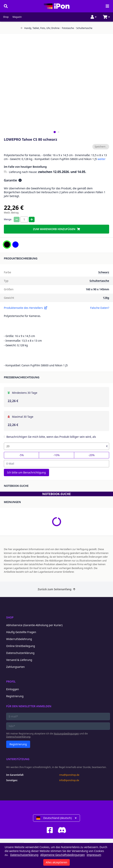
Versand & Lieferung (19, 660)
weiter (102, 159)
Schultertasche (84, 28)
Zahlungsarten (15, 667)
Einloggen (13, 689)
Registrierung (15, 696)
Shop (6, 17)
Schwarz (104, 272)
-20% (92, 455)
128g (106, 298)
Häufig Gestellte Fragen (21, 632)
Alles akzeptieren (56, 862)
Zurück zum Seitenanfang (56, 589)
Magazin (17, 17)
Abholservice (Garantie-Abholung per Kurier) (34, 625)
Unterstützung (18, 759)
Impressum (94, 855)
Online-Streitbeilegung (21, 646)
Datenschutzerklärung (20, 653)
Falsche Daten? (100, 308)
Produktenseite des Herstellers (25, 308)
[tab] (55, 132)
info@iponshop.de (69, 780)
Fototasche (67, 28)
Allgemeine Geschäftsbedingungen (63, 855)
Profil (11, 681)
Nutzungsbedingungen (66, 734)
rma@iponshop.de (69, 775)
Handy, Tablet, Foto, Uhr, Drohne (40, 28)
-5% (21, 455)
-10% (56, 455)
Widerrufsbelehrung (19, 639)
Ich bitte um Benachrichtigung (26, 472)
